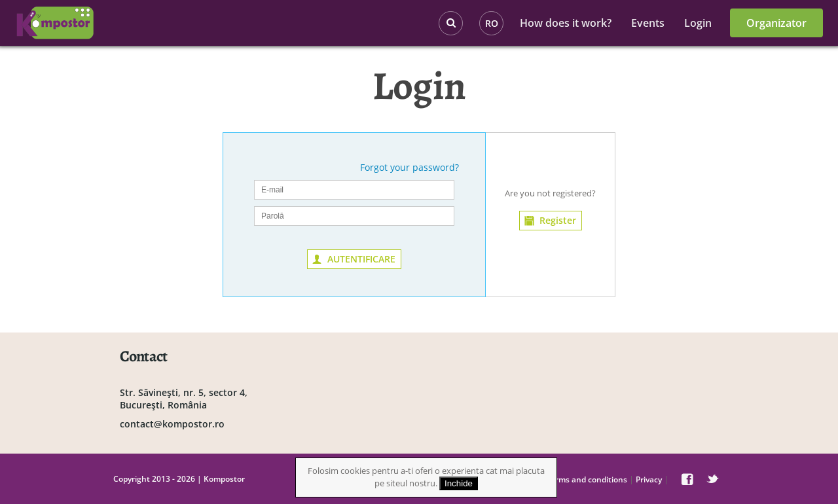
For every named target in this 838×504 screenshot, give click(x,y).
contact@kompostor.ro (172, 424)
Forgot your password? (410, 167)
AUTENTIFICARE (361, 259)
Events (648, 23)
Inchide (459, 483)
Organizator (776, 23)
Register (558, 220)
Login (698, 23)
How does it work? (566, 23)
